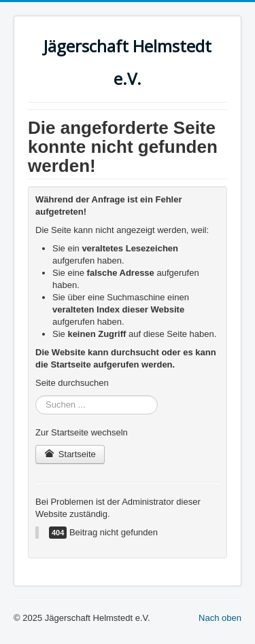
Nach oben (220, 618)
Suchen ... (36, 396)
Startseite (70, 454)
